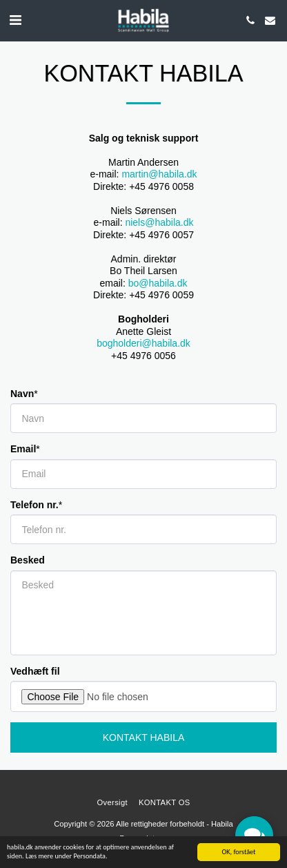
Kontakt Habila (144, 737)
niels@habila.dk (159, 222)
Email (23, 449)
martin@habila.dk (159, 174)
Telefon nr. (34, 505)
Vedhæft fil (35, 671)
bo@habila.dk (158, 283)
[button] (15, 20)
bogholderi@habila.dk (143, 343)
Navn (22, 394)
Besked (28, 560)
